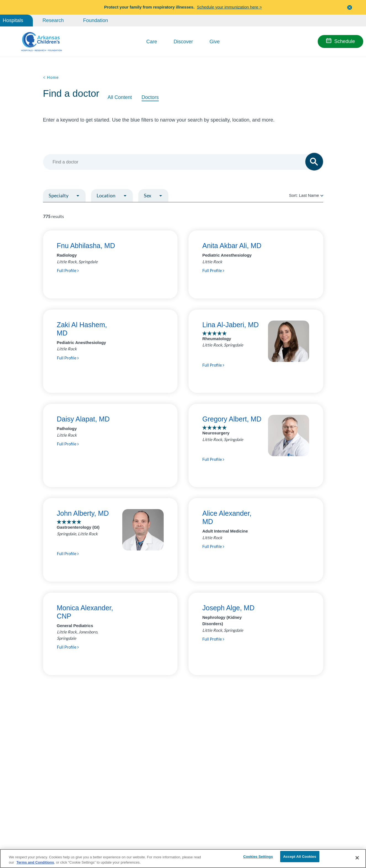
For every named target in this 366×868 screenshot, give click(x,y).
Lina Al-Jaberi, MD (230, 325)
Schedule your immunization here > (229, 7)
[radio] (322, 195)
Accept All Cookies (300, 858)
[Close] (357, 858)
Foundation (96, 20)
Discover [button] (183, 42)
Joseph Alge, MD (228, 608)
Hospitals (13, 20)
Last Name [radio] (309, 195)
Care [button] (152, 42)
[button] (350, 7)
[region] (183, 858)
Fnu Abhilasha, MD (86, 246)
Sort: (306, 195)
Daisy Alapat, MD (83, 419)
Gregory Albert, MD (232, 419)
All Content (120, 97)
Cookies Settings (258, 858)
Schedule (345, 41)
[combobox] (180, 162)
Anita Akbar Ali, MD (232, 246)
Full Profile (68, 270)
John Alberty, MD (83, 513)
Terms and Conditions (35, 862)
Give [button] (215, 42)
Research (53, 20)
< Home (51, 77)
